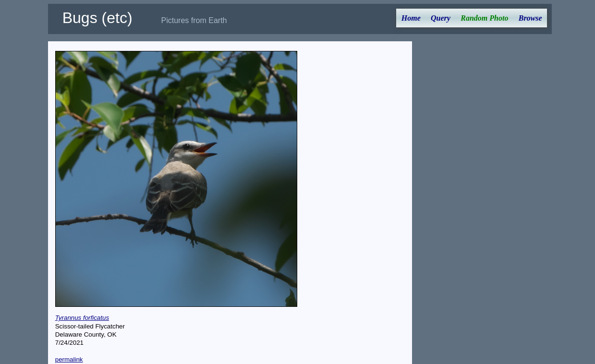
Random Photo (484, 18)
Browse (530, 18)
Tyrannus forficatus (82, 318)
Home (411, 18)
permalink (69, 359)
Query (441, 18)
